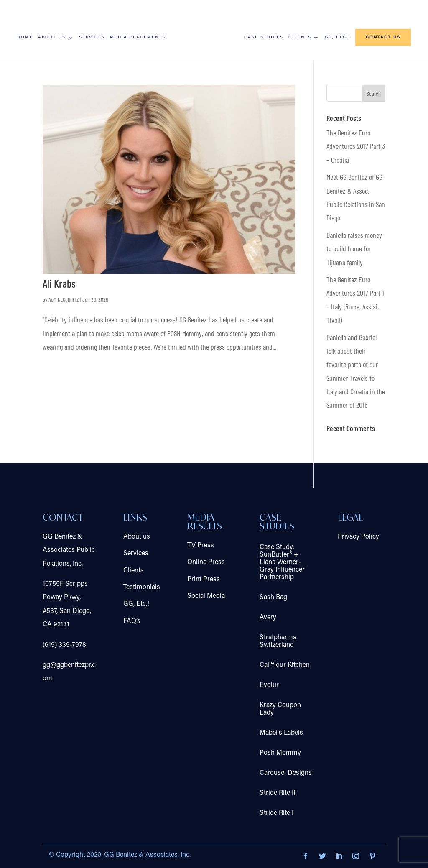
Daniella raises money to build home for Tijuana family (354, 249)
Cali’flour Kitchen (285, 665)
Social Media (206, 596)
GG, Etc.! (338, 38)
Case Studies (264, 38)
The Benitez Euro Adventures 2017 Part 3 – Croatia (356, 146)
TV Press (201, 546)
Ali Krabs (59, 283)
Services (92, 38)
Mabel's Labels (281, 733)
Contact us (383, 38)
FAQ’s (132, 621)
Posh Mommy (280, 753)
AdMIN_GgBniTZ (64, 300)
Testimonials (142, 587)
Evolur (269, 685)
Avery (268, 618)
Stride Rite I (276, 813)
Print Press (204, 580)
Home (25, 38)
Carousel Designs (286, 773)
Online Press (206, 562)
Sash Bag (273, 597)
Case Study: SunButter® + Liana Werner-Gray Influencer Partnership (282, 562)
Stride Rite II (277, 793)
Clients (300, 38)
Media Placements (138, 38)
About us (52, 38)
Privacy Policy (358, 537)
